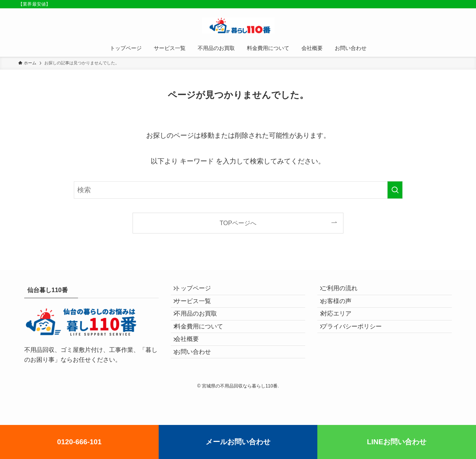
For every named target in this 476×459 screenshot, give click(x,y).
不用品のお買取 (201, 327)
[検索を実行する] (395, 190)
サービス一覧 (198, 309)
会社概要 (192, 362)
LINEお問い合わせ (397, 442)
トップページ (198, 291)
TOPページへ (238, 223)
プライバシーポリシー (357, 345)
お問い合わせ (198, 380)
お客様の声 (342, 309)
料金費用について (204, 345)
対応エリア (342, 327)
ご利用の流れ (345, 291)
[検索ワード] (238, 190)
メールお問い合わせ (238, 442)
